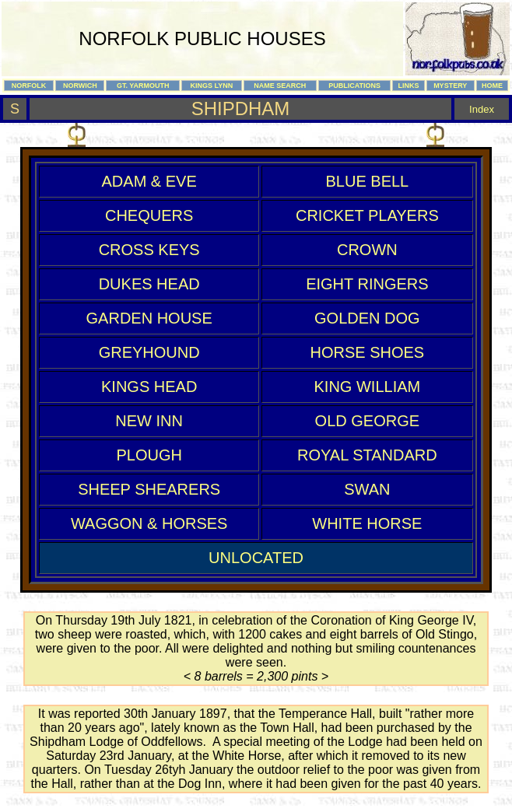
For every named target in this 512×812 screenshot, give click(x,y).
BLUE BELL (367, 181)
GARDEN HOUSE (149, 318)
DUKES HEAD (149, 284)
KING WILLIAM (368, 387)
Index (482, 109)
